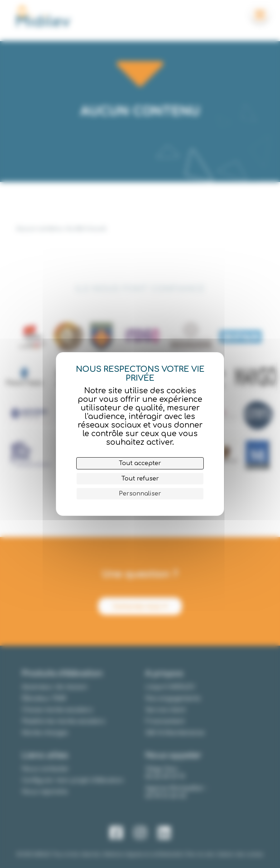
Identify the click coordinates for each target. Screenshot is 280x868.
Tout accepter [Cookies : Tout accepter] (140, 463)
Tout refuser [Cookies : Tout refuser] (140, 479)
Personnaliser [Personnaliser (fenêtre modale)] (140, 494)
